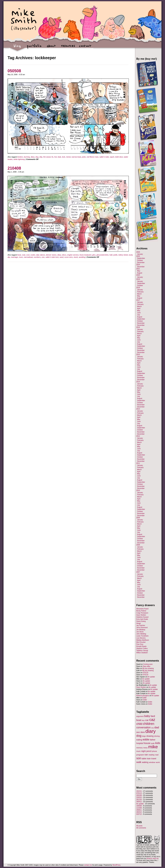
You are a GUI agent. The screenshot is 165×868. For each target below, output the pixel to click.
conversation (143, 727)
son (139, 758)
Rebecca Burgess (143, 696)
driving (157, 736)
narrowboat (28, 257)
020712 (139, 814)
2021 (138, 269)
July (139, 315)
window (152, 762)
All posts (139, 826)
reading (151, 755)
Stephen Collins (142, 648)
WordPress (116, 865)
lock (63, 157)
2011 (138, 463)
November (141, 323)
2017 (138, 300)
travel (154, 759)
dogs (144, 736)
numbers (37, 257)
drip (41, 157)
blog (17, 48)
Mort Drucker (141, 642)
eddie (146, 740)
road (157, 755)
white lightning (19, 159)
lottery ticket (123, 255)
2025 (138, 256)
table (144, 759)
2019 (138, 279)
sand (62, 257)
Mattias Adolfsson (143, 640)
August (140, 273)
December (141, 262)
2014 (138, 382)
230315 (139, 797)
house (147, 743)
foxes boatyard (85, 255)
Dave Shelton (141, 615)
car (147, 720)
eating (139, 740)
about (51, 48)
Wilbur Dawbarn (142, 653)
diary (33, 157)
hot (56, 157)
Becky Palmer (141, 611)
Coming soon (148, 664)
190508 (139, 806)
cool (28, 255)
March (139, 294)
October (140, 260)
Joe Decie (140, 632)
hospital (140, 743)
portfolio (34, 48)
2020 (138, 275)
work (158, 762)
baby (147, 716)
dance (43, 255)
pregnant (140, 755)
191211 (139, 791)
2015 (138, 355)
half (111, 255)
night (143, 751)
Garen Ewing (141, 621)
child (139, 724)
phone (155, 751)
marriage (14, 257)
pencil (149, 751)
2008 (138, 545)
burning (27, 157)
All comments (141, 828)
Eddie (145, 698)
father (153, 740)
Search (141, 771)
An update (151, 677)
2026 (138, 252)
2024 (138, 265)
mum (21, 257)
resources (68, 48)
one (43, 257)
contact (85, 48)
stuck (76, 257)
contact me (88, 865)
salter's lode (104, 157)
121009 (139, 808)
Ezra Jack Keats (142, 619)
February (140, 292)
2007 (138, 572)
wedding (82, 257)
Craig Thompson (142, 613)
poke (84, 157)
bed (153, 716)
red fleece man (93, 157)
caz (152, 720)
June (139, 313)
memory (139, 748)
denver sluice (51, 255)
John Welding (141, 634)
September (141, 258)
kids (158, 743)
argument (140, 716)
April (139, 309)
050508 (14, 71)
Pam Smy (140, 644)
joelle (115, 255)
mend (68, 157)
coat (24, 255)
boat (19, 255)
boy (143, 720)
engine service (73, 255)
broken (20, 157)
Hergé (138, 623)
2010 (138, 490)
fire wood (47, 157)
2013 (138, 409)
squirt (112, 157)
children (148, 724)
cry (153, 728)
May (139, 271)
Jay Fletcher (141, 625)
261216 (139, 800)
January (140, 254)
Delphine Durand (142, 617)
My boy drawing (148, 668)
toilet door (119, 157)
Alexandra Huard (142, 609)
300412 (139, 802)
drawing (150, 736)
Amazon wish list (152, 858)
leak (59, 157)
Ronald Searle (141, 646)
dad (38, 255)
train (149, 759)
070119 (145, 673)
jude (153, 743)
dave (143, 732)
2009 (138, 518)
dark (138, 732)
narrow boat (76, 157)
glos (94, 255)
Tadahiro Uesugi (142, 651)
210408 (14, 168)
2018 (138, 288)
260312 (139, 812)
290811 (139, 810)
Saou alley (147, 666)
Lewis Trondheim (142, 636)
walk (139, 762)
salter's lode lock (52, 257)
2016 (138, 327)
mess (145, 748)
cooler (33, 255)
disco (64, 255)
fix (52, 157)
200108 (139, 795)
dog (37, 157)
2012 (138, 436)
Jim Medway (141, 630)
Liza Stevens (141, 638)
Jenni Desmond (142, 628)
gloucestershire (103, 255)
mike (153, 747)
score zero (69, 257)
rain (146, 755)
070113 (139, 793)
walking (145, 762)
